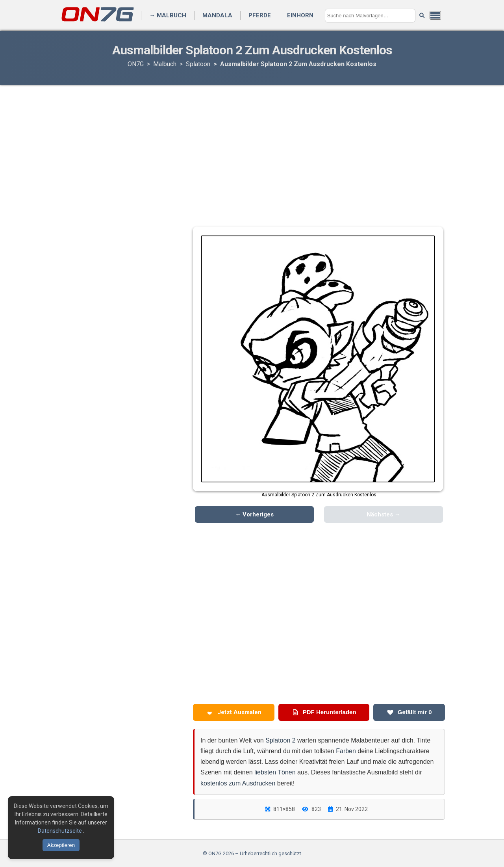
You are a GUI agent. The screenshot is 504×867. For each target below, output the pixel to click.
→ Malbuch (168, 15)
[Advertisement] (252, 148)
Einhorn (300, 15)
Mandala (217, 15)
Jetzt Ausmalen (234, 712)
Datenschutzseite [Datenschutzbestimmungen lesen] (60, 831)
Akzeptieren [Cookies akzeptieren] (61, 845)
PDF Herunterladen (324, 712)
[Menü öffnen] (435, 15)
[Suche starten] (422, 16)
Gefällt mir (409, 712)
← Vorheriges (254, 514)
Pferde (260, 15)
